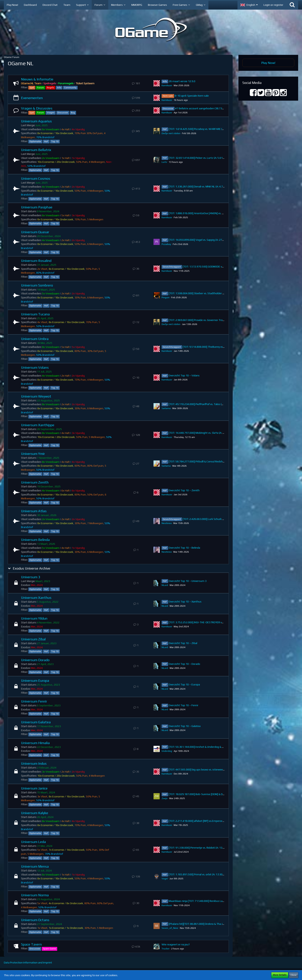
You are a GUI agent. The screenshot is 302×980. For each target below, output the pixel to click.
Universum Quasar (35, 232)
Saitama (166, 408)
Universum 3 (31, 577)
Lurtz (164, 162)
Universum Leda (33, 842)
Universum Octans (35, 920)
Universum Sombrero (37, 285)
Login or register (273, 5)
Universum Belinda (35, 540)
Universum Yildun (34, 618)
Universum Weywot (36, 396)
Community (70, 88)
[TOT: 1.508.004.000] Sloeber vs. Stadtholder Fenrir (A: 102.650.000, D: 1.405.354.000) (220, 293)
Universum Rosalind (36, 261)
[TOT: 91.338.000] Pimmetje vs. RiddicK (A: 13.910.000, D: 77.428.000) (210, 848)
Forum (40, 88)
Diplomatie (35, 141)
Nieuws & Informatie (37, 79)
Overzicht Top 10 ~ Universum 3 (188, 581)
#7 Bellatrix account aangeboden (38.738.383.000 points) (209, 108)
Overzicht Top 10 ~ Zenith (184, 490)
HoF (46, 141)
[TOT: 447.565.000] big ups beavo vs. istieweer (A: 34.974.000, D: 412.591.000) (215, 769)
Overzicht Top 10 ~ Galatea (185, 726)
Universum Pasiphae (37, 207)
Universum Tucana (35, 314)
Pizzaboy (166, 244)
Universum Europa (35, 680)
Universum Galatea (36, 722)
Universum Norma (35, 895)
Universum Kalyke (35, 813)
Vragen (51, 113)
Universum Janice (34, 788)
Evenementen (32, 98)
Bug (73, 113)
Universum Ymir (33, 454)
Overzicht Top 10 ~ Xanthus (185, 602)
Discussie (63, 113)
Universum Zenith (35, 482)
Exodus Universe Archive (31, 568)
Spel (32, 88)
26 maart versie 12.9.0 (182, 81)
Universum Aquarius (36, 121)
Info (59, 88)
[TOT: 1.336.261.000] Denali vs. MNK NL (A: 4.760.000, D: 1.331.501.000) (211, 186)
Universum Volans (35, 367)
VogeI (165, 879)
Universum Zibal (33, 639)
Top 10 (55, 141)
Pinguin (166, 297)
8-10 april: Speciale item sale (192, 96)
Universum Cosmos (36, 178)
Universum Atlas (34, 511)
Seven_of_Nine (170, 928)
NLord (165, 585)
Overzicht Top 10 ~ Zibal (183, 643)
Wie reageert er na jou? (176, 944)
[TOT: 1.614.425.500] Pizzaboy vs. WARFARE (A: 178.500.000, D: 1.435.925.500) (216, 129)
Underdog (167, 751)
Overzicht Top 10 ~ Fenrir (184, 705)
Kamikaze (167, 85)
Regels (50, 88)
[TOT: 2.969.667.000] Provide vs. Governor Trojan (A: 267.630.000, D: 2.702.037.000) (218, 320)
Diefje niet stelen (171, 133)
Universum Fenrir (34, 701)
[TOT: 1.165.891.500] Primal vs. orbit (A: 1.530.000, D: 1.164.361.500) (209, 874)
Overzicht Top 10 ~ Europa (184, 684)
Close (294, 975)
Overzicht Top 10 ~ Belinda (184, 548)
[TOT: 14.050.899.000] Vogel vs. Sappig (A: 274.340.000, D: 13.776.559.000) (213, 240)
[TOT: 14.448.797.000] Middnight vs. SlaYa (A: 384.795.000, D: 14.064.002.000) (215, 433)
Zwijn (165, 798)
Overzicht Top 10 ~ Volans (184, 375)
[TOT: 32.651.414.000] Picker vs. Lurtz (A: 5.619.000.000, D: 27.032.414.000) (214, 158)
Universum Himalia (35, 743)
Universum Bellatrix (36, 150)
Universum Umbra (35, 339)
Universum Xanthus (36, 598)
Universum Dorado (35, 660)
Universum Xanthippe (38, 425)
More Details (280, 975)
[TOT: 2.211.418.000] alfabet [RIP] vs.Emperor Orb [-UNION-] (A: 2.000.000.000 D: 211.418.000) (225, 821)
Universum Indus (34, 763)
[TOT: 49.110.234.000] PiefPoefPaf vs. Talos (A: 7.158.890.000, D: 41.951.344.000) (217, 404)
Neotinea (167, 523)
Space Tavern (31, 944)
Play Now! (268, 63)
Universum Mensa (35, 866)
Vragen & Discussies (37, 108)
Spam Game (49, 949)
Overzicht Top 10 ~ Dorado (184, 664)
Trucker (166, 949)
